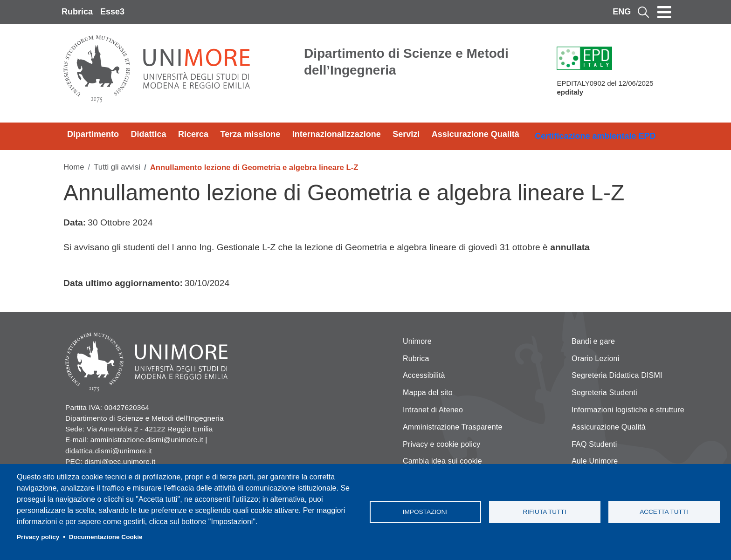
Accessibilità (424, 375)
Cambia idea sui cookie (442, 461)
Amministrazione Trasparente (453, 427)
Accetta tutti (664, 512)
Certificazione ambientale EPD (595, 136)
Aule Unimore (595, 461)
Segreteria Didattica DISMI (617, 375)
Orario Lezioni (595, 359)
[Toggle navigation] (664, 12)
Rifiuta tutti (544, 512)
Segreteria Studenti (604, 393)
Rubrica (77, 12)
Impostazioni (425, 512)
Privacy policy (38, 537)
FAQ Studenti (594, 444)
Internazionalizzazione (337, 134)
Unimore (417, 341)
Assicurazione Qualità (476, 134)
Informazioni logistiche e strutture (628, 410)
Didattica (149, 134)
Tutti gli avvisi (117, 167)
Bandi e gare (593, 341)
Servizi (406, 134)
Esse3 (112, 12)
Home (74, 167)
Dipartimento (93, 134)
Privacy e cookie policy (441, 444)
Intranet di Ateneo (433, 410)
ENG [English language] (622, 12)
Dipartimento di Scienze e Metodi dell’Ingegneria (406, 62)
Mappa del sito (428, 393)
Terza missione (251, 134)
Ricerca (193, 134)
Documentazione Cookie (106, 537)
